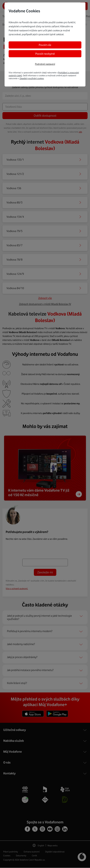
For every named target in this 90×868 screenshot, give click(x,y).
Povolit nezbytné (45, 54)
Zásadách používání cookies (32, 78)
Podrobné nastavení (45, 64)
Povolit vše (45, 45)
